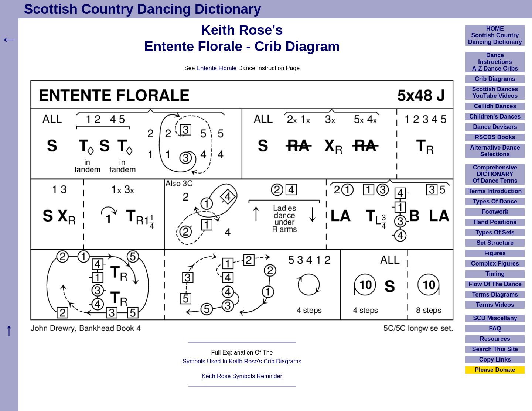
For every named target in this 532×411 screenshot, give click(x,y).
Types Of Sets (495, 232)
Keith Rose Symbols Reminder (242, 376)
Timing (495, 274)
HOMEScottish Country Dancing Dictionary (495, 35)
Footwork (495, 212)
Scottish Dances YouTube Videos (495, 93)
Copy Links (495, 359)
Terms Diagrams (495, 294)
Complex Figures (495, 263)
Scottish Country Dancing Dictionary (143, 9)
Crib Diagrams (495, 79)
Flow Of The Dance (495, 284)
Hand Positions (495, 222)
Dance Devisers (495, 127)
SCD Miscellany (495, 318)
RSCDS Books (495, 137)
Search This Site (495, 349)
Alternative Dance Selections (495, 151)
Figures (495, 253)
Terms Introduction (495, 191)
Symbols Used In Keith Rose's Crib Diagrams (242, 361)
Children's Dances (495, 117)
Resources (495, 339)
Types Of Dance (495, 201)
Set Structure (495, 243)
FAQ (495, 328)
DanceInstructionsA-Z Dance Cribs (495, 62)
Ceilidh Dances (495, 106)
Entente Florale (217, 68)
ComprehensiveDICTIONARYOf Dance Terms (495, 174)
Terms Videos (495, 305)
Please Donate (495, 370)
